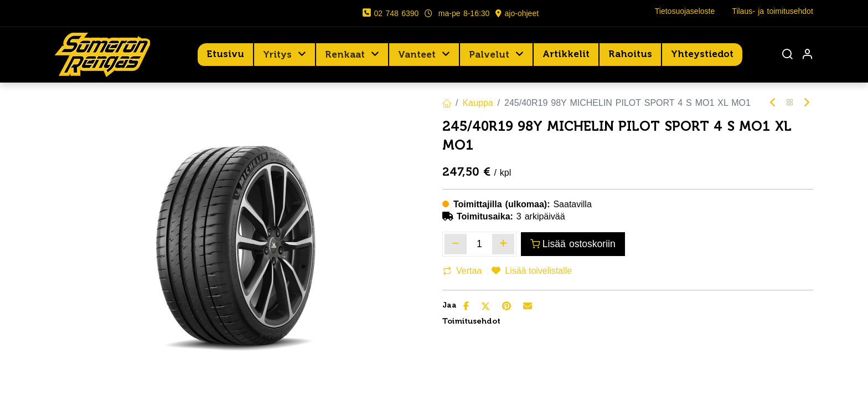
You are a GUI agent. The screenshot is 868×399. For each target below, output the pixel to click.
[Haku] (787, 55)
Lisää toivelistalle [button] (532, 271)
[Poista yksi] (456, 244)
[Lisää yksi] (503, 244)
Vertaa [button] (462, 271)
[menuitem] (225, 54)
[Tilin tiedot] (807, 55)
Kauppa (477, 103)
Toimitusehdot (471, 321)
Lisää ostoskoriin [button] (573, 244)
